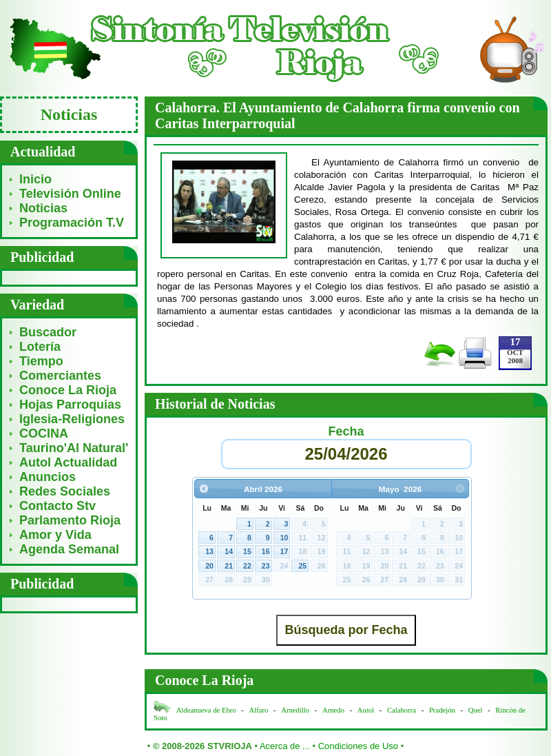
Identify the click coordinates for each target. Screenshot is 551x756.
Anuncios (48, 477)
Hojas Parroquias (70, 405)
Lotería (40, 347)
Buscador (48, 332)
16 (266, 551)
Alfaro (259, 710)
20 (209, 566)
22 (247, 566)
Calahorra (402, 710)
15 (247, 551)
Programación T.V (72, 223)
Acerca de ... (285, 746)
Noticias (43, 208)
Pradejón (442, 710)
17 (284, 551)
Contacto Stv (58, 506)
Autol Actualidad (68, 462)
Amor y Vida (55, 535)
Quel (476, 710)
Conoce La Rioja (68, 390)
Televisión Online (70, 194)
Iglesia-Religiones (72, 419)
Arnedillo (295, 710)
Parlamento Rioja (70, 520)
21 (229, 566)
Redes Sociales (65, 491)
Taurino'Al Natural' (74, 448)
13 (209, 551)
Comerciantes (60, 376)
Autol (367, 710)
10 (284, 538)
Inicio (35, 179)
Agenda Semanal (69, 549)
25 (302, 566)
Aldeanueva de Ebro (206, 710)
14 (229, 551)
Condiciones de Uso (358, 746)
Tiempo (41, 361)
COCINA (44, 433)
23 (266, 566)
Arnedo (333, 710)
